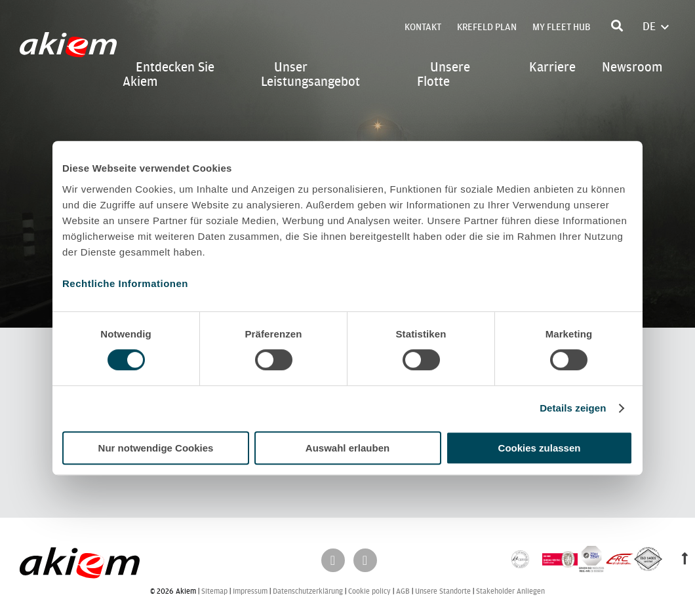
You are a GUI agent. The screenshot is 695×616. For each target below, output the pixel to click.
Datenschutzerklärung (308, 592)
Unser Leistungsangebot (310, 74)
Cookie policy (369, 592)
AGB (403, 592)
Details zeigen (573, 408)
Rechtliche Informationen (125, 283)
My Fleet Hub (561, 27)
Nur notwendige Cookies (156, 448)
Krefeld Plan (487, 27)
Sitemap (214, 592)
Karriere (552, 67)
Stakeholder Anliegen (510, 592)
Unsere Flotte (444, 74)
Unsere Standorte (443, 592)
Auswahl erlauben (347, 448)
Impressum (250, 592)
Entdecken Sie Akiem (169, 74)
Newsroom (632, 67)
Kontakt (423, 27)
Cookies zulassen (540, 448)
